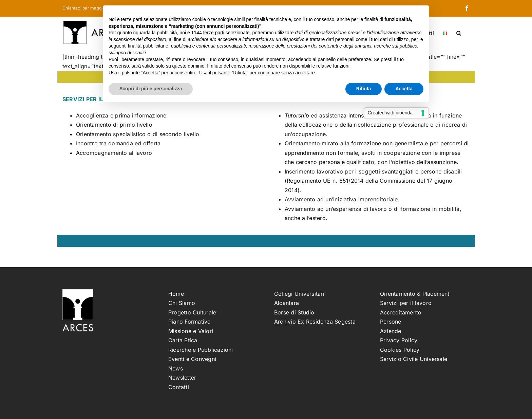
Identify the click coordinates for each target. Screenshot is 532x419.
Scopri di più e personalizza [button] (151, 89)
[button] (459, 33)
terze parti (214, 33)
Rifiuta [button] (364, 89)
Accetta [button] (404, 89)
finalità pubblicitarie (148, 46)
